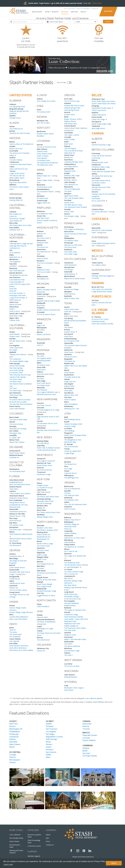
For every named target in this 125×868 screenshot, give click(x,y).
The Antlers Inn (70, 361)
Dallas (48, 755)
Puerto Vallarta (89, 740)
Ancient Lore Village (71, 289)
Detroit (12, 757)
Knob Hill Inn (14, 648)
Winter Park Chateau (17, 442)
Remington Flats (15, 433)
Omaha (12, 762)
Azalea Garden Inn (44, 535)
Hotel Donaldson (43, 606)
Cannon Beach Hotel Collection (76, 128)
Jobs (47, 838)
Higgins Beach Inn (43, 203)
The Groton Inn (42, 247)
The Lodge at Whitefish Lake (47, 392)
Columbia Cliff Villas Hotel (73, 162)
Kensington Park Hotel (18, 295)
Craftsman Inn (15, 248)
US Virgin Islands (90, 756)
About (48, 835)
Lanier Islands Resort (17, 567)
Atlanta (12, 739)
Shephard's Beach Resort (19, 498)
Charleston (14, 737)
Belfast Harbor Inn (44, 176)
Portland (50, 726)
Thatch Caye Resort (99, 110)
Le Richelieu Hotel (43, 160)
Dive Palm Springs (16, 368)
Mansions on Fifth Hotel (73, 245)
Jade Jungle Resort (98, 128)
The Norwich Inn (70, 464)
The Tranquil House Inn (45, 564)
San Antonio (51, 752)
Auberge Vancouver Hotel (101, 187)
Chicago (13, 755)
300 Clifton (41, 330)
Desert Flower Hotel (44, 465)
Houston (50, 750)
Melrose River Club (71, 395)
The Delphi (13, 350)
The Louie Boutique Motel (74, 198)
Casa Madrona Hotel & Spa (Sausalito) (17, 281)
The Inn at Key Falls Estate (47, 580)
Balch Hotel (68, 144)
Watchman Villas (70, 442)
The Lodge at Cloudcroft (46, 461)
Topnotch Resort (70, 473)
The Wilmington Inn (71, 478)
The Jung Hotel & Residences (47, 163)
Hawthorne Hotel (43, 270)
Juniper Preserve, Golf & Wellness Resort (73, 120)
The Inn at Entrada (71, 447)
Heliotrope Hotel (70, 527)
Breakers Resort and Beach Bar (48, 310)
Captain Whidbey (70, 533)
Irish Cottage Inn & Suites (46, 101)
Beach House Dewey (17, 453)
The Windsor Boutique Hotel (47, 530)
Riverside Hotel (15, 507)
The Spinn (68, 191)
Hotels (65, 12)
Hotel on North (42, 258)
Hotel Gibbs (68, 391)
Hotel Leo (68, 529)
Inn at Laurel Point (98, 201)
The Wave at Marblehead (46, 622)
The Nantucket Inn (44, 252)
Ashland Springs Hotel (72, 108)
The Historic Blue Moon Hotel (48, 497)
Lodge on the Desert (17, 173)
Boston (12, 726)
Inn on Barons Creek (72, 341)
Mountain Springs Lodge (73, 581)
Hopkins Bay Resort (99, 115)
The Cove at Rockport (45, 263)
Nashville (13, 742)
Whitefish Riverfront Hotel (46, 394)
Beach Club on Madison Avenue (48, 448)
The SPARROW (15, 637)
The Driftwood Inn (16, 129)
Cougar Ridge (69, 453)
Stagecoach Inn (70, 382)
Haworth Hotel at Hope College (48, 301)
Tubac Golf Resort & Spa (18, 169)
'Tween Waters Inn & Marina (20, 493)
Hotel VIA (13, 291)
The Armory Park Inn (17, 176)
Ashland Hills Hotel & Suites (74, 106)
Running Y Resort (70, 180)
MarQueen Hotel (70, 621)
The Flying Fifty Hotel (17, 107)
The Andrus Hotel (43, 365)
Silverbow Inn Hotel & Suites (20, 133)
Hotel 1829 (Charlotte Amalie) (103, 324)
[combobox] (26, 22)
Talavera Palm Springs (18, 377)
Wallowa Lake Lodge (72, 176)
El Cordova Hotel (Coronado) (20, 400)
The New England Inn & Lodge (48, 410)
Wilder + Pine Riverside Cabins (75, 639)
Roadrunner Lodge (44, 474)
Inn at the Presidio (16, 293)
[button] (16, 155)
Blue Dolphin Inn (15, 214)
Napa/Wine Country (54, 737)
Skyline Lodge (42, 555)
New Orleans (15, 744)
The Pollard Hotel (43, 385)
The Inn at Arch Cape (72, 101)
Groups (74, 12)
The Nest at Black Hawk (18, 420)
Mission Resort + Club (17, 516)
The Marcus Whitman (72, 646)
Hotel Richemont (70, 265)
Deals (83, 12)
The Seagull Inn (15, 262)
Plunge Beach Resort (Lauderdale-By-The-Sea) (19, 504)
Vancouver (87, 724)
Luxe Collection (15, 835)
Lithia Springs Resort (72, 110)
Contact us (50, 845)
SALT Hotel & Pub (71, 551)
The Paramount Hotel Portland (75, 207)
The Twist (13, 388)
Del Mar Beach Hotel (17, 341)
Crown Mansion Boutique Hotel (103, 171)
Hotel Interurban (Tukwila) (74, 617)
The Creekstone (15, 359)
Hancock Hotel (42, 617)
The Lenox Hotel (43, 238)
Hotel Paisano (69, 373)
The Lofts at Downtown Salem (75, 504)
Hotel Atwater (14, 334)
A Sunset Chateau (16, 160)
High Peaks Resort (44, 492)
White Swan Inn (15, 300)
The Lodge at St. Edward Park (75, 556)
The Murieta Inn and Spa (18, 275)
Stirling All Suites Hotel (100, 162)
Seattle (49, 724)
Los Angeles (51, 731)
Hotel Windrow (70, 542)
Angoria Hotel (69, 386)
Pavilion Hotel (14, 336)
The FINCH (68, 644)
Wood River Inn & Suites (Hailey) (21, 650)
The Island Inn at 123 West (74, 547)
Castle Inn (13, 216)
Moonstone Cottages (17, 218)
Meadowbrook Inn (44, 537)
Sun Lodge (68, 469)
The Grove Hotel (15, 634)
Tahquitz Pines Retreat (18, 354)
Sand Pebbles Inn (16, 221)
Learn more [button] (8, 864)
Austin (49, 747)
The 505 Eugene (70, 148)
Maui (48, 757)
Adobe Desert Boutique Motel (75, 435)
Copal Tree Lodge (98, 119)
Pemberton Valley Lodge (101, 167)
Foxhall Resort (15, 579)
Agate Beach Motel (71, 196)
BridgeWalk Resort (16, 482)
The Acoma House (16, 424)
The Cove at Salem (44, 272)
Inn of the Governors (44, 470)
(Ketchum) (23, 648)
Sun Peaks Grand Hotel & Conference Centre (101, 182)
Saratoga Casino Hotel (45, 501)
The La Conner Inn (71, 574)
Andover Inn (41, 234)
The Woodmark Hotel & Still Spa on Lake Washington (76, 566)
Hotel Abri (13, 289)
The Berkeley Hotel (71, 500)
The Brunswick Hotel (44, 187)
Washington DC (16, 729)
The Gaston (68, 327)
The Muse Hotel (15, 382)
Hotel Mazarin (42, 158)
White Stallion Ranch (17, 178)
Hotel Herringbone (71, 404)
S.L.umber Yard (15, 438)
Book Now (37, 12)
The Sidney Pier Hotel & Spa (102, 176)
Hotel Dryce (69, 336)
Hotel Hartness (70, 274)
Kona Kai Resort (15, 521)
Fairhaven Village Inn (72, 524)
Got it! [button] (114, 863)
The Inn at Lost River (72, 666)
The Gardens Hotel (16, 525)
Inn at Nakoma (15, 253)
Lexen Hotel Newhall (17, 409)
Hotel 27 (40, 345)
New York (14, 724)
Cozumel (86, 738)
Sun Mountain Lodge (72, 651)
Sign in (95, 9)
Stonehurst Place (16, 556)
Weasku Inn (68, 157)
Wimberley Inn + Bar (72, 409)
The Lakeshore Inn (71, 185)
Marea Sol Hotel (15, 304)
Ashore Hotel (69, 212)
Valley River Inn (70, 153)
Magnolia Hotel (70, 171)
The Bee (67, 493)
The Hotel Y (68, 655)
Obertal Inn (68, 583)
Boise (48, 742)
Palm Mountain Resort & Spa (20, 375)
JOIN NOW (108, 11)
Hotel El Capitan (70, 400)
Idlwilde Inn (41, 508)
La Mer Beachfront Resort (46, 450)
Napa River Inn (15, 257)
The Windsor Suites (71, 240)
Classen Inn (41, 651)
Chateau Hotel (42, 151)
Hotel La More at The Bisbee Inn (21, 144)
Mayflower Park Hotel (72, 624)
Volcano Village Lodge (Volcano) (21, 612)
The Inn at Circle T (71, 357)
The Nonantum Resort (45, 192)
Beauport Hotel (42, 243)
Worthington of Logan (45, 629)
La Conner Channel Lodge (74, 572)
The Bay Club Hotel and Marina (21, 404)
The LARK (40, 356)
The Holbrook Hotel (71, 495)
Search (108, 21)
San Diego (50, 734)
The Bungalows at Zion (73, 440)
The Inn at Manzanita (72, 189)
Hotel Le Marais (43, 156)
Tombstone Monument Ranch (20, 164)
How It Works (52, 12)
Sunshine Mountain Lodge (101, 145)
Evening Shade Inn (16, 200)
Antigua (86, 748)
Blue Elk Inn (68, 578)
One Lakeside (14, 641)
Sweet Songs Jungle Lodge (101, 124)
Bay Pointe (41, 305)
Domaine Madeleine (72, 603)
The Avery (13, 632)
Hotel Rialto (96, 199)
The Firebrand (42, 390)
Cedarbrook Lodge (71, 615)
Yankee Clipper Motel (45, 180)
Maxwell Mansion (71, 677)
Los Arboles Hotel (16, 373)
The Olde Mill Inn (43, 443)
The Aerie (40, 568)
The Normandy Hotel (17, 471)
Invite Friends (84, 9)
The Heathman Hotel (72, 563)
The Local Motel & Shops (74, 151)
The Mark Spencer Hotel (73, 205)
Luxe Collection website (94, 698)
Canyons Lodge (70, 426)
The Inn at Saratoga (44, 503)
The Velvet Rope (15, 391)
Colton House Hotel (71, 309)
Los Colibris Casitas (99, 265)
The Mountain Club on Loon (47, 423)
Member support (34, 856)
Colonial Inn (41, 296)
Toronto (86, 729)
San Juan (86, 753)
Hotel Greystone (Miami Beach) (21, 534)
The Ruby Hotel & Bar (72, 377)
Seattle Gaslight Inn (71, 626)
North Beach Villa (16, 395)
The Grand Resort (43, 640)
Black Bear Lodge (16, 316)
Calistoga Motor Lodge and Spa (21, 244)
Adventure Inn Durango (18, 429)
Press (48, 841)
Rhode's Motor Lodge (45, 544)
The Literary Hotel (43, 112)
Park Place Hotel (43, 218)
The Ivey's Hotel (43, 550)
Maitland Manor (70, 606)
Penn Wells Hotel (70, 252)
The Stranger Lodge (71, 216)
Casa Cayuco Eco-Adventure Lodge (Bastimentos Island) (102, 290)
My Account (70, 9)
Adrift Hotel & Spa (71, 594)
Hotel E (12, 309)
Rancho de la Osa (16, 149)
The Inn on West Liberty (18, 590)
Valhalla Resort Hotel (17, 583)
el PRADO (13, 266)
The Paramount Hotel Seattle (75, 628)
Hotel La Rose (15, 311)
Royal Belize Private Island (101, 108)
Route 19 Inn (42, 559)
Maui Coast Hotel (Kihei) (18, 619)
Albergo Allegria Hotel (45, 517)
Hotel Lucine (69, 352)
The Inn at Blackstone (72, 489)
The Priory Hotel (70, 247)
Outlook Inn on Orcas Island (74, 538)
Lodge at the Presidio (17, 298)
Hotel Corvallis (69, 139)
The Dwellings (69, 431)
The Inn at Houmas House (47, 147)
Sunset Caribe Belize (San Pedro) (104, 104)
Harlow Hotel (69, 203)
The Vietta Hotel (15, 530)
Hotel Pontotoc (70, 294)
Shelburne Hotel (70, 635)
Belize (85, 751)
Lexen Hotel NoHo (16, 348)
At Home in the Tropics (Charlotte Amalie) (100, 320)
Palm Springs (51, 739)
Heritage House (15, 118)
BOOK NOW (97, 3)
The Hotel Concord (44, 405)
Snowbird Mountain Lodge (47, 591)
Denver (49, 744)
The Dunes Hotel (16, 379)
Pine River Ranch (70, 585)
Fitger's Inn (41, 325)
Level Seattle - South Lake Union (76, 619)
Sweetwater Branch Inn (18, 512)
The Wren (40, 379)
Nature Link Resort (44, 334)
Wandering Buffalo (44, 361)
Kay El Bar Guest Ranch (18, 182)
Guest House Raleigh (44, 584)
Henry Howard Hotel (44, 154)
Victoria (86, 726)
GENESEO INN (15, 230)
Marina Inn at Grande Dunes (75, 279)
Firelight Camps (42, 485)
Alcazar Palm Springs (17, 366)
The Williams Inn (43, 279)
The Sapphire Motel (44, 358)
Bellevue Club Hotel (71, 520)
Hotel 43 (12, 630)
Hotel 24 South (70, 509)
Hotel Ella (68, 312)
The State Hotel (70, 630)
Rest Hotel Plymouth (17, 271)
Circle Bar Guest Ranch (45, 374)
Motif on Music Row (72, 298)
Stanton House (70, 332)
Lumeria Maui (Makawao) (19, 617)
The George (69, 269)
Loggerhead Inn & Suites (46, 595)
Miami (12, 747)
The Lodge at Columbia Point (75, 610)
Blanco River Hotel (71, 316)
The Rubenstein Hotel (45, 165)
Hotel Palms (14, 489)
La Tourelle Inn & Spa (45, 488)
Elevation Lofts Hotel (45, 528)
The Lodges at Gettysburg (74, 229)
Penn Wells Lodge (71, 254)
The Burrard (96, 189)
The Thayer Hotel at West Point (48, 512)
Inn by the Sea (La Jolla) (18, 402)
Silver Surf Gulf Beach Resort (20, 484)
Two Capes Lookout (72, 135)
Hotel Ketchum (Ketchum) (19, 646)
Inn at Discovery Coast (73, 599)
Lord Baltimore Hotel (45, 214)
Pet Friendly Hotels (16, 838)
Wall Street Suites (71, 124)
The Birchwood (15, 545)
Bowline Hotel (69, 115)
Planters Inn (14, 588)
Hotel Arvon (41, 370)
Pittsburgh (14, 734)
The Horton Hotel (43, 546)
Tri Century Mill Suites (100, 212)
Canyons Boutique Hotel (73, 424)
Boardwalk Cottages (72, 596)
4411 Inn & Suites (43, 123)
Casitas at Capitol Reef (73, 451)
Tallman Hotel (15, 320)
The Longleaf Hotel (44, 586)
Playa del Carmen (90, 735)
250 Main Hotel (42, 198)
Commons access (34, 846)
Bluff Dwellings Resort (72, 419)
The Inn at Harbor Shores (46, 314)
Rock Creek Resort (44, 383)
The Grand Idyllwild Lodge (19, 361)
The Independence (71, 166)
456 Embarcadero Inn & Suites (21, 225)
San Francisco (52, 729)
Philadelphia (15, 731)
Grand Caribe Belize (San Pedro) (103, 101)
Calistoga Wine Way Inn (18, 246)
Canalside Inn (14, 457)
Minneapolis (15, 760)
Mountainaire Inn (43, 539)
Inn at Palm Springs (16, 370)
